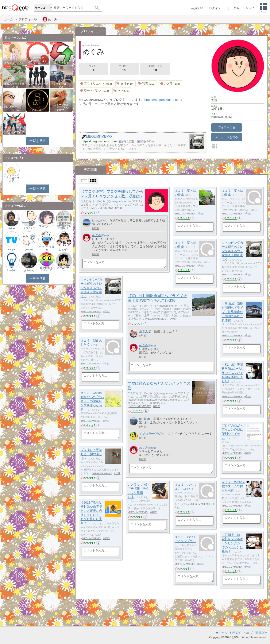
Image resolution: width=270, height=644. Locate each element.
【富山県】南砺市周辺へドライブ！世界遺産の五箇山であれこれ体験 (232, 312)
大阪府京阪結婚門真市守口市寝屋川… (64, 226)
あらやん (29, 270)
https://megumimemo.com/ (163, 100)
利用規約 (236, 633)
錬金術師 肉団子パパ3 (47, 269)
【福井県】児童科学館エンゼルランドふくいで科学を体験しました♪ (232, 373)
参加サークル (155, 69)
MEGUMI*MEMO (102, 208)
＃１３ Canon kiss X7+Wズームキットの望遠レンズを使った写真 (92, 401)
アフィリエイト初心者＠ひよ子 (12, 178)
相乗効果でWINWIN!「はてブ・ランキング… (38, 61)
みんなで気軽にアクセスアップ (38, 85)
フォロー (93, 69)
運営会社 (261, 633)
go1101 (29, 249)
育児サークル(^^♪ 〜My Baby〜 (61, 107)
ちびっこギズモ (47, 248)
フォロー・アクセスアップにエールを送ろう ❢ (14, 131)
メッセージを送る (226, 137)
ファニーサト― (64, 269)
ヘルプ (248, 633)
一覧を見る (37, 141)
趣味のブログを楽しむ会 (14, 85)
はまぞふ (64, 249)
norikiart (145, 419)
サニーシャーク (47, 227)
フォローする (227, 127)
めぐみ (97, 235)
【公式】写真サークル (61, 85)
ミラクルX (29, 228)
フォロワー (124, 69)
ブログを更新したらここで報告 (61, 62)
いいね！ (90, 213)
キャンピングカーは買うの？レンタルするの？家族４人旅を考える (232, 251)
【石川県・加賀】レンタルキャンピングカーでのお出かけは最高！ (232, 543)
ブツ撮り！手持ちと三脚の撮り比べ (91, 454)
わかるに (12, 270)
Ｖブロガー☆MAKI (152, 434)
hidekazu (12, 228)
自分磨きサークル (14, 63)
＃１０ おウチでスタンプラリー (185, 541)
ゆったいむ (100, 220)
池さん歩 (145, 331)
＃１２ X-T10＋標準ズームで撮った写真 (233, 486)
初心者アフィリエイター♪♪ (14, 109)
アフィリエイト (38, 110)
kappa (11, 249)
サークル (221, 633)
